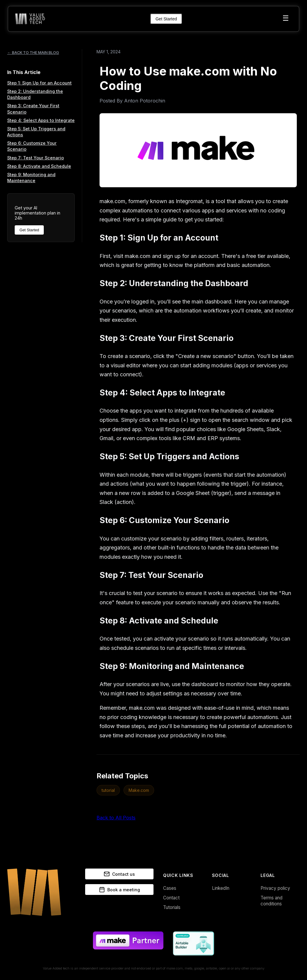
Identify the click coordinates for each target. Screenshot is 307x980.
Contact (171, 898)
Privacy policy (275, 888)
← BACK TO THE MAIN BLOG (33, 53)
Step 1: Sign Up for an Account (39, 83)
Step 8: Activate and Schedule (39, 166)
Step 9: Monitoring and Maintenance (31, 178)
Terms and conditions (271, 901)
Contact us (119, 874)
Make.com (139, 790)
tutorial (108, 790)
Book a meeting (119, 890)
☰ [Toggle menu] (286, 18)
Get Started (166, 19)
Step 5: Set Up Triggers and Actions (36, 132)
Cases (170, 888)
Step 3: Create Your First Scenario (33, 109)
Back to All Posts (116, 818)
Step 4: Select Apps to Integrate (41, 120)
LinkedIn (221, 888)
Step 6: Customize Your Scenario (32, 146)
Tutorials (172, 907)
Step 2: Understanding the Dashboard (35, 94)
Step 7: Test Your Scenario (36, 158)
